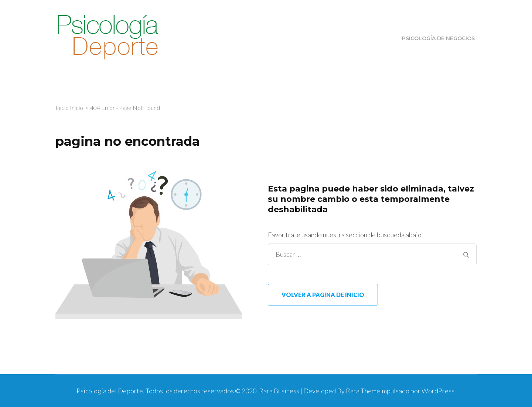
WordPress (438, 391)
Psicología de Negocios (438, 38)
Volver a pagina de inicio (323, 295)
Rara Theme (363, 391)
